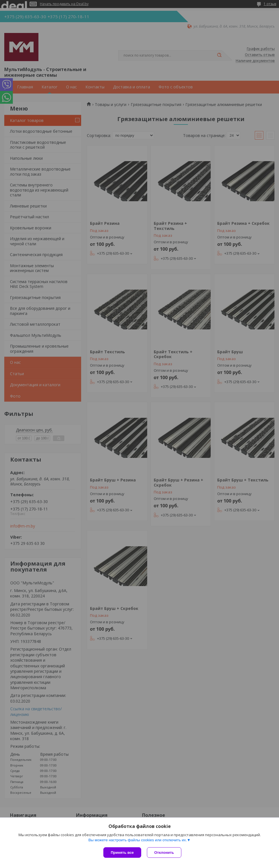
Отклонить (164, 853)
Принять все (122, 853)
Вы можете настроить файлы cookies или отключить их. (138, 840)
